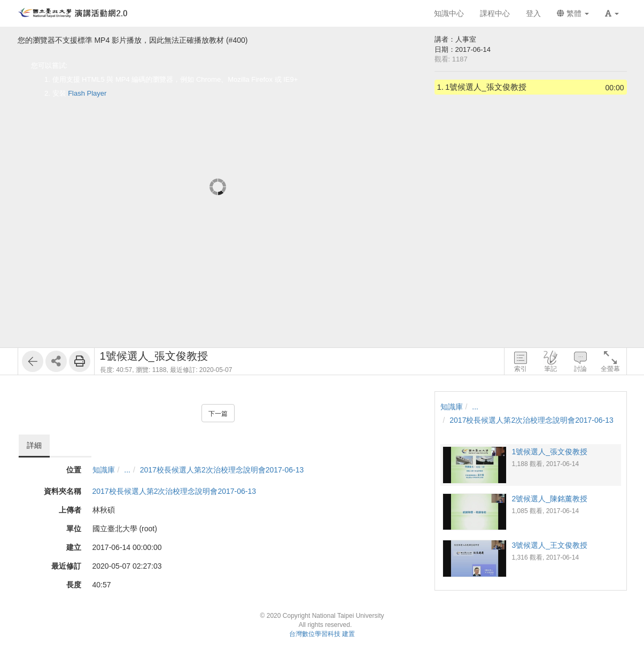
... (127, 470)
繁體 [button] (573, 13)
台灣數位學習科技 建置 (322, 634)
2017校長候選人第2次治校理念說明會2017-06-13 (222, 470)
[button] (612, 13)
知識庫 (104, 470)
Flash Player (87, 93)
